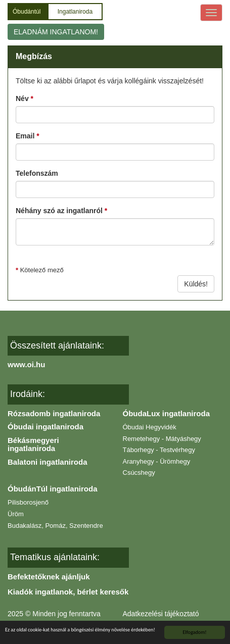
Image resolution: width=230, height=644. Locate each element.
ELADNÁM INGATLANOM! (56, 32)
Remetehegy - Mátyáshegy (162, 439)
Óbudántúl (28, 12)
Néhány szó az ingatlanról (61, 211)
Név (25, 98)
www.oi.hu (26, 364)
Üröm (16, 514)
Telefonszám (37, 173)
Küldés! (196, 284)
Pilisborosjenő (28, 502)
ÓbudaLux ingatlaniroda (167, 413)
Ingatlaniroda (75, 12)
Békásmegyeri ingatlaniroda (33, 444)
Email (28, 136)
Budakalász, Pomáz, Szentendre (55, 526)
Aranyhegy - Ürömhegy (157, 461)
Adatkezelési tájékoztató (161, 614)
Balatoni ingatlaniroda (48, 462)
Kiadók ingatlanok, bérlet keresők (68, 592)
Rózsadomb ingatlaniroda (54, 413)
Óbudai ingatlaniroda (45, 427)
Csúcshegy (139, 473)
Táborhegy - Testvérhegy (159, 450)
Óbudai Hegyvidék (150, 427)
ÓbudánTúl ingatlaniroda (53, 489)
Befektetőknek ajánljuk (49, 577)
